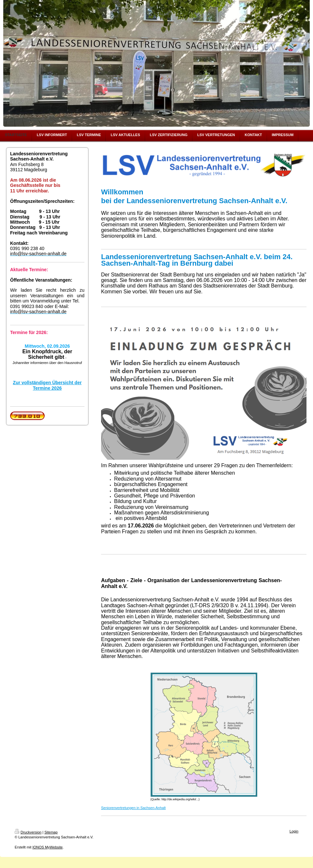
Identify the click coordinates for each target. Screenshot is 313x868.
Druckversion (28, 832)
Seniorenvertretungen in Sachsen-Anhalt (133, 808)
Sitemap (51, 832)
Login (294, 831)
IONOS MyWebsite (47, 847)
